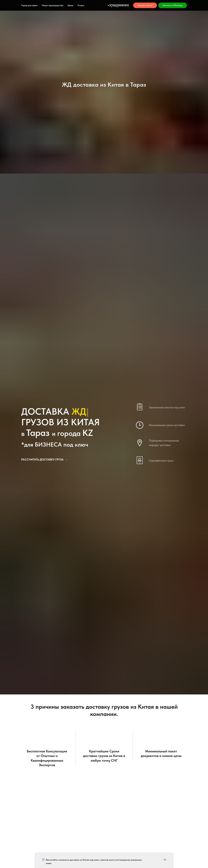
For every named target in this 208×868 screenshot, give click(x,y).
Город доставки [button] (29, 5)
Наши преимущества (53, 5)
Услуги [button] (81, 5)
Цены (70, 5)
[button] (145, 5)
